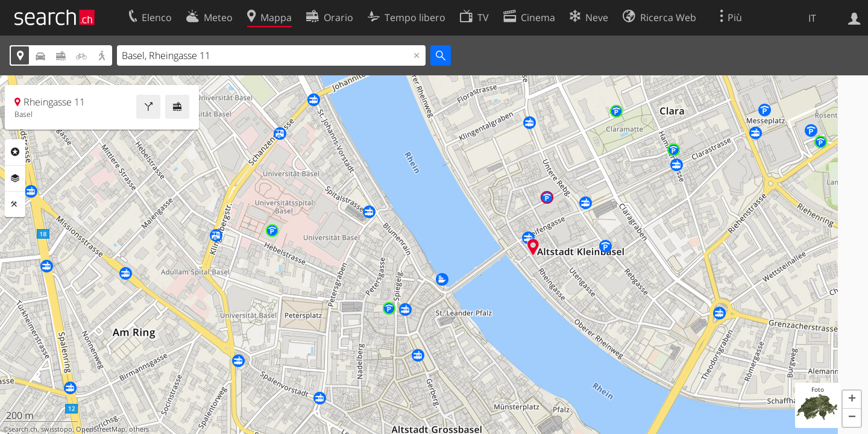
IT (812, 18)
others (139, 429)
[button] (852, 400)
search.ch (23, 429)
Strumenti (15, 204)
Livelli (15, 178)
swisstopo (57, 429)
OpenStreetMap (101, 429)
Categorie (15, 152)
